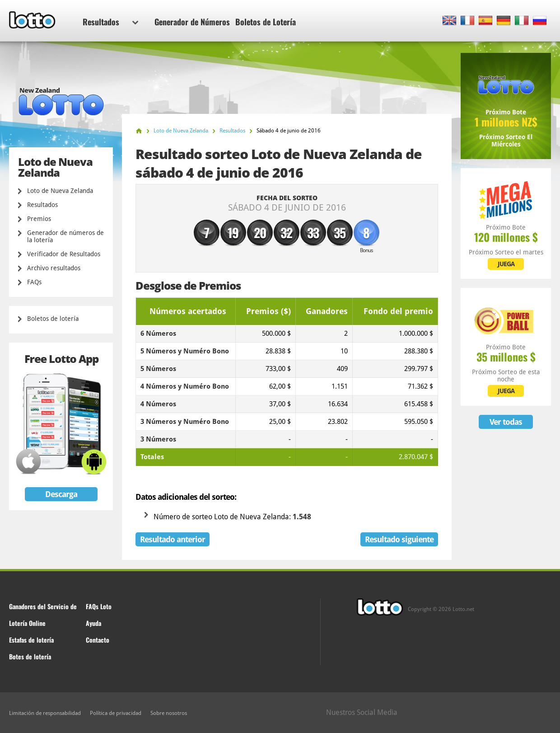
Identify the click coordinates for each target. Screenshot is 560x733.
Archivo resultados (54, 268)
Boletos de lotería (53, 319)
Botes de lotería (30, 656)
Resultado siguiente (399, 539)
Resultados (110, 22)
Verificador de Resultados (64, 254)
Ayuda (93, 623)
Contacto (98, 640)
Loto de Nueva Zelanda (60, 191)
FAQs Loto (99, 606)
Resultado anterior (173, 539)
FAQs (34, 282)
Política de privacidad (116, 713)
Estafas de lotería (31, 640)
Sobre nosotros (169, 713)
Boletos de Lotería (266, 22)
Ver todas (506, 422)
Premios (39, 219)
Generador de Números (192, 22)
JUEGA (506, 264)
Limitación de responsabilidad (45, 713)
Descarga (61, 494)
